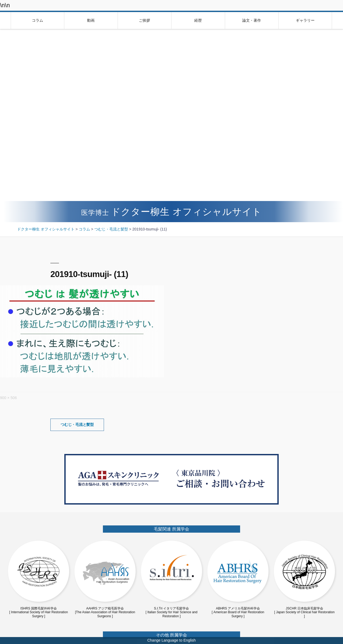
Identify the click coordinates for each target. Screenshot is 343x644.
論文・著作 (252, 20)
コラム (38, 20)
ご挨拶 (144, 20)
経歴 (198, 20)
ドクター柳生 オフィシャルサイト (171, 212)
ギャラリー (305, 20)
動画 (91, 20)
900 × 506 (8, 398)
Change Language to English (172, 640)
